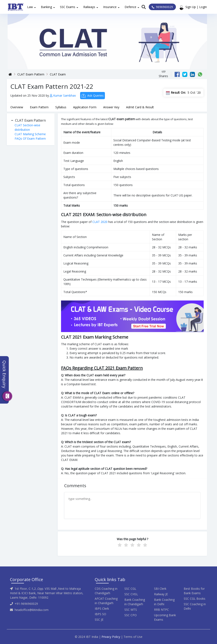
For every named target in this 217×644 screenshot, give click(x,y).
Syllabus (61, 107)
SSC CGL (130, 589)
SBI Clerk (160, 589)
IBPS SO (100, 614)
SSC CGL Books (195, 599)
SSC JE (99, 620)
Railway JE (161, 594)
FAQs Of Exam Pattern (30, 138)
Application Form (85, 107)
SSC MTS (131, 610)
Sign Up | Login (196, 7)
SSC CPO (131, 615)
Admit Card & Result (140, 107)
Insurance (110, 7)
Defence (130, 7)
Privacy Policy (111, 637)
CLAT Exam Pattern (31, 74)
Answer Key (111, 107)
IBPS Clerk (102, 609)
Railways (89, 7)
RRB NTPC (161, 610)
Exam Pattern (39, 107)
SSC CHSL (131, 594)
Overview (17, 107)
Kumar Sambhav (63, 95)
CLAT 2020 (100, 222)
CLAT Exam (58, 74)
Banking (46, 7)
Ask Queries (93, 96)
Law (30, 7)
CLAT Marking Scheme (30, 134)
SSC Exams (68, 7)
